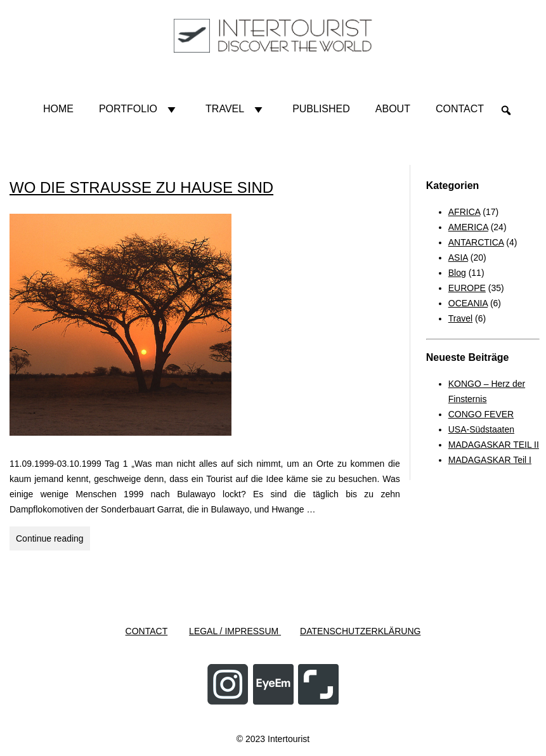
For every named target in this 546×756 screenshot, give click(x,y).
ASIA (458, 257)
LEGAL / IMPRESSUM (235, 631)
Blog (457, 273)
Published (321, 109)
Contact (460, 109)
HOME (58, 109)
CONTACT (147, 631)
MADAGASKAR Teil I (490, 460)
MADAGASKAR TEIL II (494, 445)
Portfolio (140, 109)
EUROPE (467, 288)
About (393, 109)
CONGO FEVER (481, 414)
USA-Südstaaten (481, 429)
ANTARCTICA (476, 242)
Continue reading (53, 540)
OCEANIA (468, 303)
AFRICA (465, 212)
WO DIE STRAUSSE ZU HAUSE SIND (141, 187)
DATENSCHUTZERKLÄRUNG (360, 631)
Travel (236, 109)
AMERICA (468, 227)
